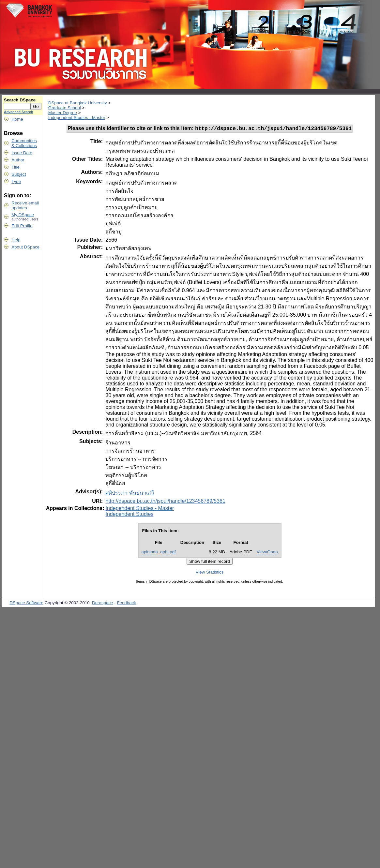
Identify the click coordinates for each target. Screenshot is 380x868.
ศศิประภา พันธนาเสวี (129, 494)
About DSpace (25, 247)
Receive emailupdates (25, 205)
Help (16, 240)
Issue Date (22, 153)
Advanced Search (18, 112)
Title (15, 167)
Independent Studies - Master (77, 118)
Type (16, 181)
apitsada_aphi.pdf (159, 553)
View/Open (267, 553)
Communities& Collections (24, 143)
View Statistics (210, 573)
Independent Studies (129, 515)
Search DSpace (20, 100)
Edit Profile (22, 226)
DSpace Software (26, 604)
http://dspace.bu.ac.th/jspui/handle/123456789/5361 (165, 502)
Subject (19, 174)
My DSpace (23, 215)
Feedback (126, 604)
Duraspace (102, 604)
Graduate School (65, 108)
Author (18, 160)
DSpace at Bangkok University (78, 103)
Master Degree (63, 113)
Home (17, 119)
